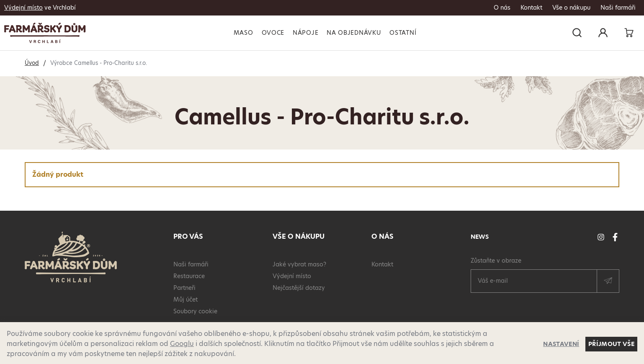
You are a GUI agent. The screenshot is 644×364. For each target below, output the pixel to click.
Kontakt (531, 8)
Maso (243, 33)
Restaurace (189, 276)
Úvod (32, 63)
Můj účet (185, 299)
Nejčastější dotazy (299, 288)
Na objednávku (354, 33)
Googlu (182, 344)
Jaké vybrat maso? (299, 264)
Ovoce (273, 33)
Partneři (184, 288)
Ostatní (403, 33)
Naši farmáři (618, 8)
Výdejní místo (23, 8)
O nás (502, 8)
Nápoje (305, 33)
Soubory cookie (195, 311)
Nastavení (561, 344)
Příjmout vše (611, 344)
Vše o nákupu (571, 8)
